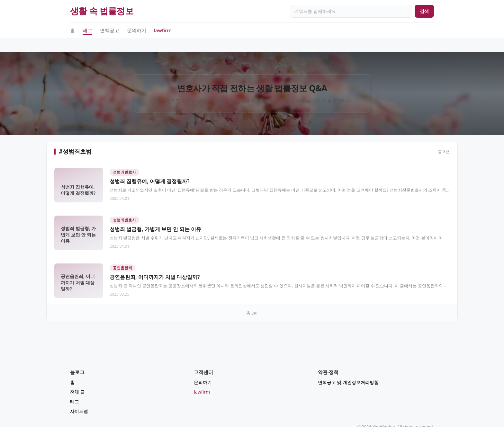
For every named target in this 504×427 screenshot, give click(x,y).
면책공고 (110, 30)
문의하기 (137, 30)
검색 (424, 11)
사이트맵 (79, 398)
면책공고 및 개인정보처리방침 (348, 369)
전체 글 (77, 378)
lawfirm (163, 30)
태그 (87, 31)
